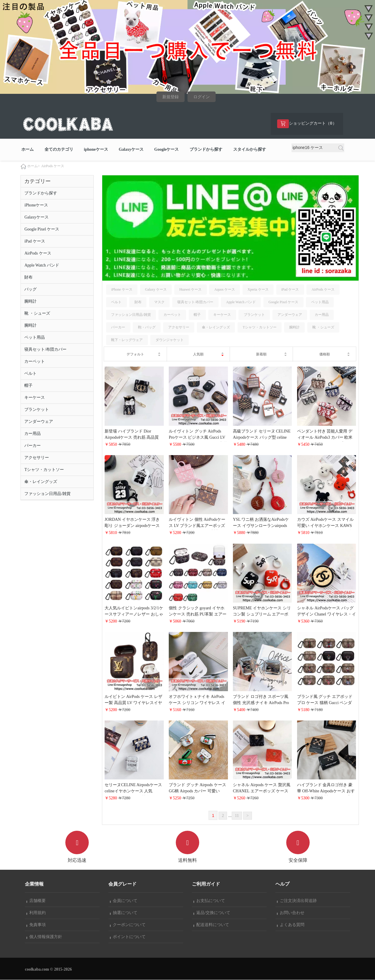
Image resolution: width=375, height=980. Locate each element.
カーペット (35, 361)
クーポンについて (128, 925)
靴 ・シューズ (37, 313)
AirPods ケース (53, 166)
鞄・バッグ (147, 328)
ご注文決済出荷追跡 (297, 901)
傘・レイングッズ (41, 482)
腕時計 (30, 301)
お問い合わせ (291, 913)
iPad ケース (35, 241)
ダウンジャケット (170, 340)
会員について (124, 901)
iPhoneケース (36, 205)
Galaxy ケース (156, 289)
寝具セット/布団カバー (45, 349)
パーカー (33, 446)
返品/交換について (212, 913)
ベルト (30, 373)
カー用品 (33, 434)
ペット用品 (35, 337)
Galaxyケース (131, 150)
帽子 (28, 385)
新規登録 (171, 97)
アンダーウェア (39, 422)
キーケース (35, 397)
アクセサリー (37, 458)
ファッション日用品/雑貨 (47, 494)
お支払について (209, 901)
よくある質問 (291, 925)
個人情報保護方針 (44, 937)
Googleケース (167, 150)
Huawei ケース (190, 289)
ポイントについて (128, 937)
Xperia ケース (258, 289)
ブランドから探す (206, 150)
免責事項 (36, 925)
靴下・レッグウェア (127, 340)
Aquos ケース (224, 289)
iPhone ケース (122, 289)
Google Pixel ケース (42, 229)
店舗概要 (36, 901)
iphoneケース (96, 150)
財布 (28, 277)
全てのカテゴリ (59, 150)
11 (237, 816)
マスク (159, 302)
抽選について (124, 913)
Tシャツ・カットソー (44, 470)
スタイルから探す (250, 150)
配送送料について (211, 925)
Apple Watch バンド (42, 265)
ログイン (202, 97)
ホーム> (34, 166)
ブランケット (37, 410)
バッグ (30, 289)
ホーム (28, 150)
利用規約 (36, 913)
